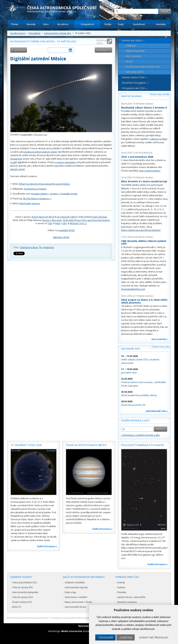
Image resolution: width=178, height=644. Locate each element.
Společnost (139, 24)
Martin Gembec (146, 104)
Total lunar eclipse (29, 247)
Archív (129, 61)
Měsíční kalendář (135, 51)
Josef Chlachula (100, 217)
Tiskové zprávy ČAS (23, 587)
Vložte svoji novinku (160, 94)
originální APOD (67, 230)
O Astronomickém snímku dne (143, 67)
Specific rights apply (52, 220)
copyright (27, 134)
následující (102, 50)
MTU (51, 217)
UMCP (74, 217)
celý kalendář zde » (157, 411)
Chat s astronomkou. (150, 171)
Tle (40, 247)
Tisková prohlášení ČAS (25, 582)
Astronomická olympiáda (25, 592)
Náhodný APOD (61, 237)
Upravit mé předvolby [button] (154, 637)
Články (15, 24)
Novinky (31, 24)
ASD (50, 223)
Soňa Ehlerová (145, 153)
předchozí (20, 50)
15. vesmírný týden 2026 (26, 445)
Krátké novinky (132, 96)
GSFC (65, 223)
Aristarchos (16, 159)
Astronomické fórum (75, 607)
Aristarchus (48, 247)
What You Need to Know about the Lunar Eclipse (45, 184)
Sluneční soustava (127, 602)
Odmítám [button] (126, 637)
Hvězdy (121, 582)
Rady (121, 24)
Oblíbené (131, 46)
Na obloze (63, 24)
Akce (46, 24)
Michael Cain (41, 134)
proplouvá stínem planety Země (40, 152)
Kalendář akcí (131, 349)
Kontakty (161, 24)
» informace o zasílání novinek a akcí (140, 435)
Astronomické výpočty (76, 587)
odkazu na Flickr (159, 139)
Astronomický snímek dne (58, 33)
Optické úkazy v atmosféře (131, 597)
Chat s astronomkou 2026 (137, 157)
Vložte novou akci (161, 347)
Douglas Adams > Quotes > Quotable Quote (54, 194)
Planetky (122, 592)
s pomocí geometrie (65, 162)
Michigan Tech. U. (78, 223)
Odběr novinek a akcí (135, 420)
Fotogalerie (87, 24)
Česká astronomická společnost (32, 618)
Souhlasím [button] (106, 637)
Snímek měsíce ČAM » (134, 77)
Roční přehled (134, 56)
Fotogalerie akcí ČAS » (135, 88)
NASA (58, 223)
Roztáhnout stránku (102, 41)
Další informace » (47, 546)
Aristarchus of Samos (35, 189)
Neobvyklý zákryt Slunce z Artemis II (144, 108)
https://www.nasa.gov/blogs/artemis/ (141, 230)
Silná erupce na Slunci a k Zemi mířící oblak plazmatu (144, 301)
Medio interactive (72, 631)
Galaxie (121, 587)
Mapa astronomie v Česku (78, 602)
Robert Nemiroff (40, 217)
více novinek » (160, 339)
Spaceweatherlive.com (133, 289)
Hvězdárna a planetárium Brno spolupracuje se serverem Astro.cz (86, 618)
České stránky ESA (22, 602)
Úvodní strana (18, 33)
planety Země (17, 169)
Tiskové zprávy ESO (23, 597)
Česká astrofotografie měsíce (86, 445)
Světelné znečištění (75, 582)
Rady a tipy (70, 592)
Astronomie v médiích (76, 597)
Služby (108, 24)
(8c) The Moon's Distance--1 (37, 199)
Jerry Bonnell (63, 217)
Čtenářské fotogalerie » (135, 83)
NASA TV (17, 607)
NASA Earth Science (30, 203)
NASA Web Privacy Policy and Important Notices (86, 220)
